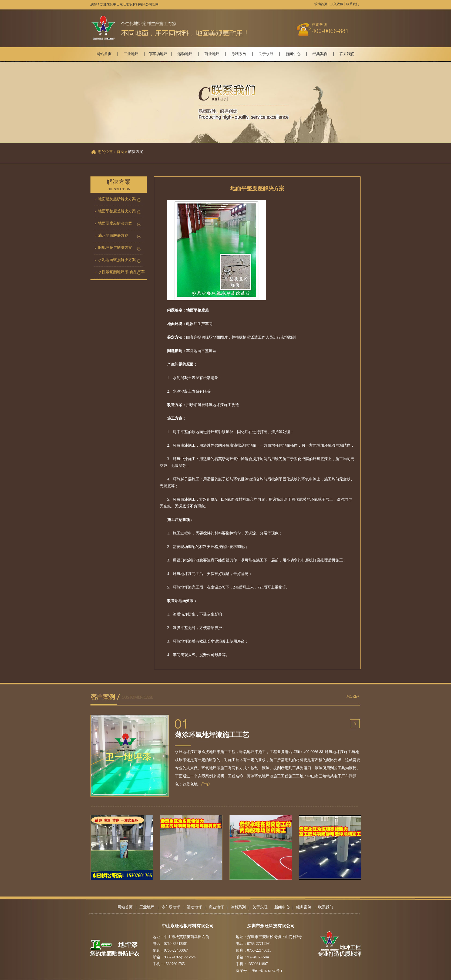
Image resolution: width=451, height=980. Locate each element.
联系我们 (353, 4)
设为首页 (321, 4)
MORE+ (353, 696)
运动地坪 (185, 54)
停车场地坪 (158, 54)
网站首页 (104, 54)
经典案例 (320, 54)
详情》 (206, 784)
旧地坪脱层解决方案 (115, 248)
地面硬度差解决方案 (115, 223)
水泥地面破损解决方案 (117, 260)
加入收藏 (337, 4)
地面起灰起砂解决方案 (117, 199)
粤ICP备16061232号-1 (267, 971)
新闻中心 (293, 54)
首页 (120, 152)
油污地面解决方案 (113, 235)
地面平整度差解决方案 (117, 211)
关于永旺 (266, 54)
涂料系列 (239, 54)
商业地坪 (212, 54)
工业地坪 (131, 54)
